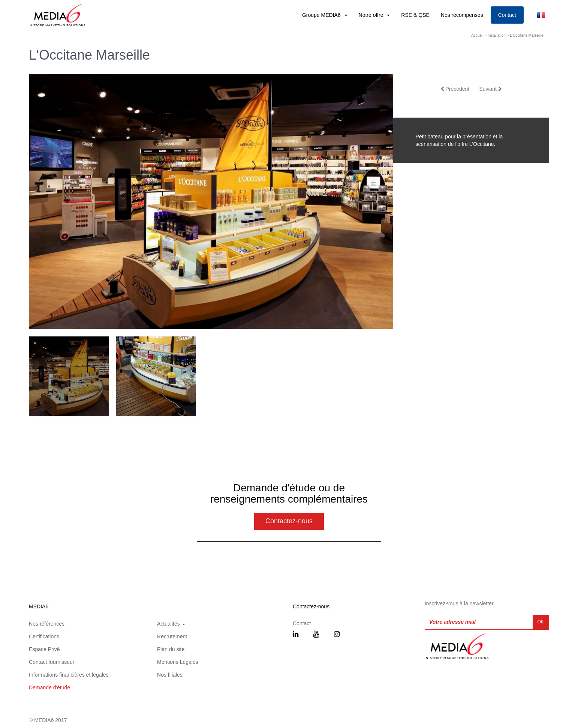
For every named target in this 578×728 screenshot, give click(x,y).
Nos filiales (170, 675)
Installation (497, 35)
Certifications (44, 636)
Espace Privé (44, 649)
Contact (507, 15)
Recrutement (172, 636)
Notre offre (372, 15)
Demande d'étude (49, 687)
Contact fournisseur (52, 662)
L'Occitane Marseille (527, 35)
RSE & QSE (415, 15)
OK (541, 622)
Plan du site (171, 649)
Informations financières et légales (69, 675)
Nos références (47, 624)
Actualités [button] (171, 624)
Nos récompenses (462, 15)
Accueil (477, 35)
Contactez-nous (289, 521)
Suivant (490, 89)
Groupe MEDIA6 (322, 15)
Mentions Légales (178, 662)
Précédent (455, 89)
